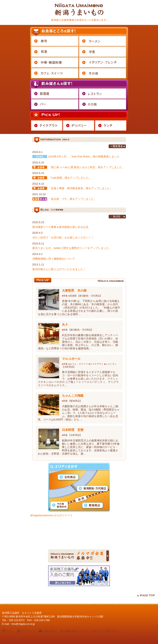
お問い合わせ (50, 631)
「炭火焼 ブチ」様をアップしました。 (72, 199)
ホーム (10, 631)
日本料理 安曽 (73, 430)
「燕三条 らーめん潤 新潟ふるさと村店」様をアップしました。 (87, 167)
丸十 (65, 324)
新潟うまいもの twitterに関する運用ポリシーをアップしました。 (72, 248)
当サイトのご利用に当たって (107, 631)
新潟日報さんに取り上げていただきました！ (59, 269)
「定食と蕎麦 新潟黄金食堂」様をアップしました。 (80, 188)
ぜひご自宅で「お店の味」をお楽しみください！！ (63, 238)
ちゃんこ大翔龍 (73, 396)
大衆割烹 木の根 (74, 290)
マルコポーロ (71, 359)
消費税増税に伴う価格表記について (54, 259)
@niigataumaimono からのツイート (52, 515)
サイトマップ (28, 631)
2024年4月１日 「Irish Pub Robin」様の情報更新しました (84, 157)
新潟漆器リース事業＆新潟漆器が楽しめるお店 (60, 227)
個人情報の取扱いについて (74, 631)
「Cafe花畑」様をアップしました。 (70, 178)
